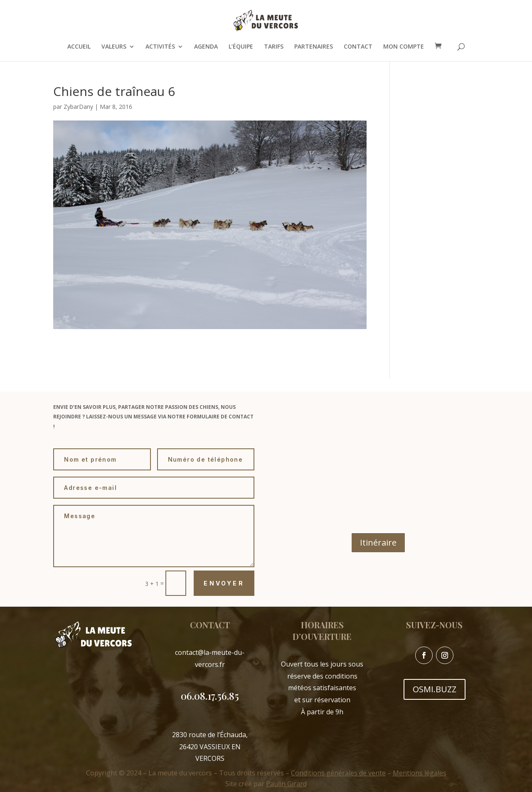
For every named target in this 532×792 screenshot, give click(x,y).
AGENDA (206, 47)
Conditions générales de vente (338, 773)
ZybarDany (78, 107)
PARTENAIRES (314, 47)
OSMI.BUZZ (435, 689)
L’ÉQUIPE (241, 47)
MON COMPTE (404, 47)
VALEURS (114, 47)
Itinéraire (378, 542)
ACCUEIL (79, 47)
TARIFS (274, 47)
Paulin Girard (286, 784)
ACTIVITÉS (160, 47)
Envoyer (224, 583)
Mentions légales (420, 773)
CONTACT (358, 47)
